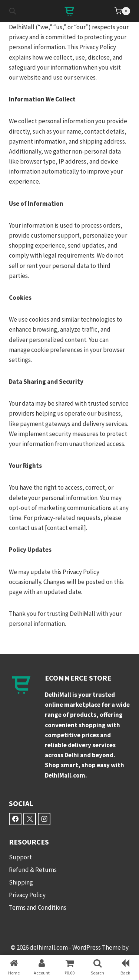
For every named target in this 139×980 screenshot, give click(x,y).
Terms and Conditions (38, 907)
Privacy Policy (27, 895)
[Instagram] (44, 819)
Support (20, 857)
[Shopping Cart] (122, 11)
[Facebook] (15, 819)
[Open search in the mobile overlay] (13, 11)
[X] (30, 819)
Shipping (21, 882)
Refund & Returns (33, 870)
